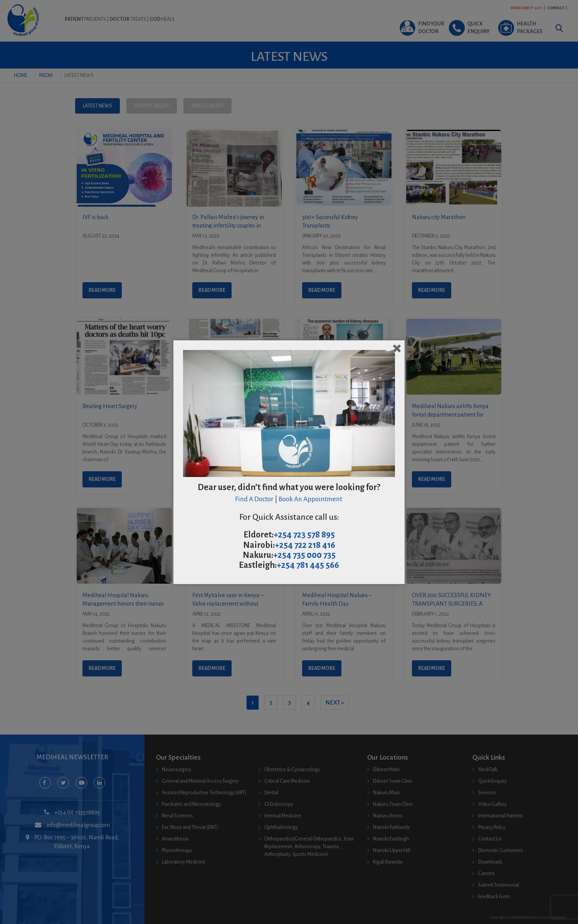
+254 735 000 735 (304, 555)
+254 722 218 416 (305, 545)
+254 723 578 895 (304, 535)
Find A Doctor (254, 499)
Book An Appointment (311, 499)
